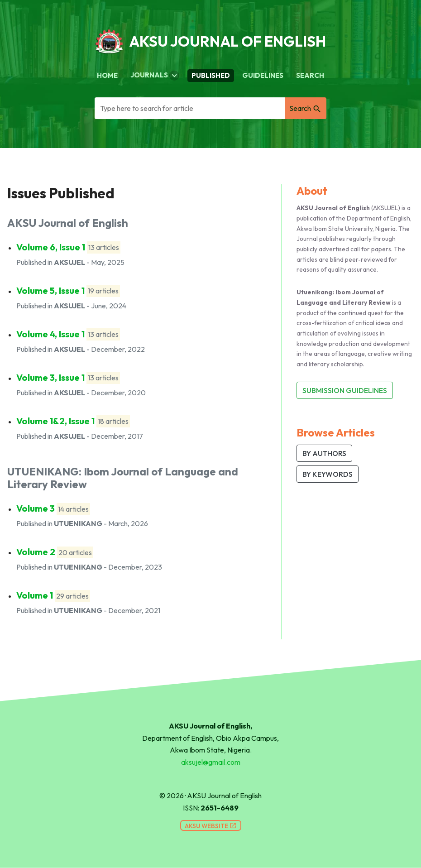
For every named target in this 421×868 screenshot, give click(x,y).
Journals (155, 76)
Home (107, 75)
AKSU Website (211, 826)
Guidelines (263, 75)
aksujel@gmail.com (211, 762)
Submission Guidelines (345, 390)
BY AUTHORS (324, 453)
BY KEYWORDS (328, 474)
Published (211, 75)
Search (310, 75)
